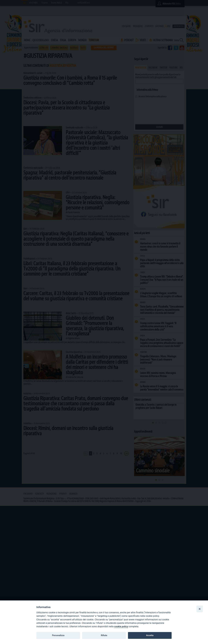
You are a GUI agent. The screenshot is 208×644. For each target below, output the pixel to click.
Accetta (150, 635)
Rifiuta (104, 635)
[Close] (200, 609)
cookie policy (121, 626)
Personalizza (58, 635)
